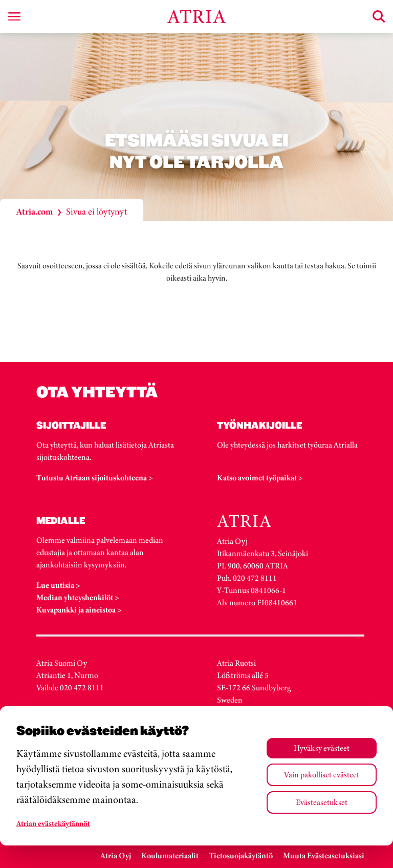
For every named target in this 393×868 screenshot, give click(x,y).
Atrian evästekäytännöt (53, 823)
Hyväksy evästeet (322, 748)
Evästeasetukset (322, 802)
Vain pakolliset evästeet (322, 775)
